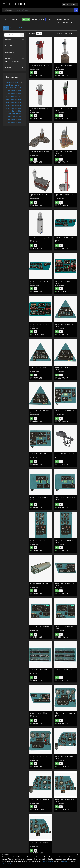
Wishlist (67, 19)
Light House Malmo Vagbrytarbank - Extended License (49, 152)
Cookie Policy (67, 861)
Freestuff (58, 19)
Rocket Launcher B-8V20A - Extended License (46, 583)
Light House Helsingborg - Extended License (20, 85)
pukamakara (35, 69)
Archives (22, 28)
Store (42, 19)
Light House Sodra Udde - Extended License (45, 108)
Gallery (49, 19)
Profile (34, 19)
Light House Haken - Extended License (18, 82)
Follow (26, 19)
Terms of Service (47, 861)
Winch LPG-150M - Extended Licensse (18, 88)
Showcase (13, 28)
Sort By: (66, 34)
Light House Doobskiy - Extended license (44, 238)
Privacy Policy (6, 863)
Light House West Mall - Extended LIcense (45, 65)
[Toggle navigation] (4, 4)
